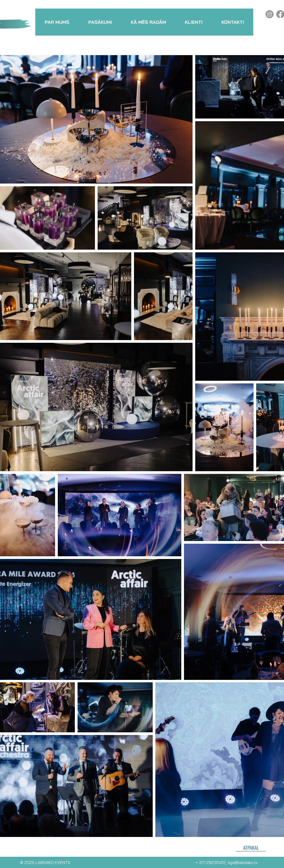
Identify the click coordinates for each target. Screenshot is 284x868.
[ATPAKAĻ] (251, 847)
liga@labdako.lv (243, 862)
